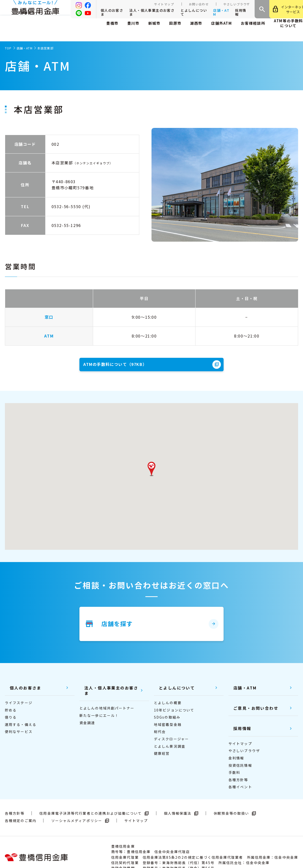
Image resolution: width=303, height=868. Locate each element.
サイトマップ (164, 4)
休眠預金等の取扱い (235, 792)
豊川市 (133, 30)
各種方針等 (15, 792)
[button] (151, 470)
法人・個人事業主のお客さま (152, 12)
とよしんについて (194, 12)
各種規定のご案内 (21, 800)
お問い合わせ (199, 4)
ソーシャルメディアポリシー (80, 800)
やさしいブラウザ (237, 4)
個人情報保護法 (181, 792)
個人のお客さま (112, 12)
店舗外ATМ (222, 30)
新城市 (154, 30)
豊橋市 (112, 30)
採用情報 (241, 12)
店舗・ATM (221, 12)
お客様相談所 (253, 30)
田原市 (175, 30)
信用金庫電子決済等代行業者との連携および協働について (94, 792)
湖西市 (196, 30)
